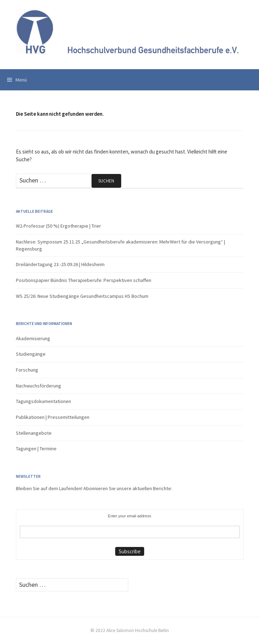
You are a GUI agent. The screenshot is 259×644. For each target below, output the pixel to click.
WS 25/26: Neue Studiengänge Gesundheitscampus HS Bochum (82, 296)
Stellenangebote (34, 433)
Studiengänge (31, 354)
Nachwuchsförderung (39, 386)
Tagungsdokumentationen (43, 401)
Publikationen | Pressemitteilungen (53, 417)
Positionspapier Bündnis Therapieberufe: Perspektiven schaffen (84, 280)
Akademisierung (33, 338)
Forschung (27, 370)
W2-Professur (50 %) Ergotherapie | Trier (58, 226)
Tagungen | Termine (36, 449)
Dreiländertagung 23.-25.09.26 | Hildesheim (60, 264)
